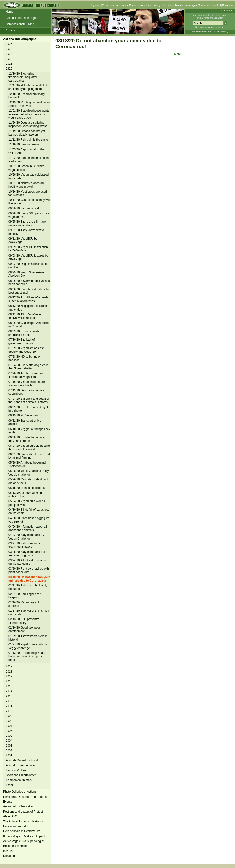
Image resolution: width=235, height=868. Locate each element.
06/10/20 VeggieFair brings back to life (29, 431)
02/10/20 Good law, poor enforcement (24, 629)
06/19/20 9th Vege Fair (23, 415)
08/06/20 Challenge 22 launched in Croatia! (29, 325)
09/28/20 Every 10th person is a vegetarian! (29, 215)
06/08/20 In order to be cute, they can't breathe (27, 439)
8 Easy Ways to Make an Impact (24, 836)
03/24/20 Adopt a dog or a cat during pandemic (27, 562)
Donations (228, 5)
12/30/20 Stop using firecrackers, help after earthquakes (23, 77)
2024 (9, 49)
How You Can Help (15, 826)
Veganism (96, 5)
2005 (9, 736)
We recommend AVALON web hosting (210, 31)
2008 (9, 721)
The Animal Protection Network (23, 821)
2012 (9, 701)
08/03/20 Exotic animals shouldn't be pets (24, 333)
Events (8, 802)
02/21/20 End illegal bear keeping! (25, 596)
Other (9, 785)
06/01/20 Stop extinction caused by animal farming (29, 456)
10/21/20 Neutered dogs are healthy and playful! (27, 185)
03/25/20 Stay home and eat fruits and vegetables (27, 554)
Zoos (143, 5)
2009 (9, 716)
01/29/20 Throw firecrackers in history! (28, 638)
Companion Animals (172, 5)
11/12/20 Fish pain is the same (28, 140)
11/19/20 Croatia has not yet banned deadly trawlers (27, 133)
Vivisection (108, 5)
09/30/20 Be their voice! (24, 208)
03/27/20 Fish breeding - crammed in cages (24, 545)
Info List (217, 5)
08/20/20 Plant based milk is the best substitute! (29, 291)
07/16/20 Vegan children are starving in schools (27, 383)
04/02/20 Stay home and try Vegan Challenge (26, 537)
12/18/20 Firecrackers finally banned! (27, 96)
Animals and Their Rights (22, 18)
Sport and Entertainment (22, 775)
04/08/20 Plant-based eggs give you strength (29, 520)
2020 (9, 69)
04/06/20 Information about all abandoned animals (28, 528)
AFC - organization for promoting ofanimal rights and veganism (210, 17)
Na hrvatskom (226, 11)
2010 (9, 711)
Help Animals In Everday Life (22, 831)
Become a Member (15, 846)
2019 (9, 666)
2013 (9, 696)
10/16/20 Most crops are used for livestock (28, 193)
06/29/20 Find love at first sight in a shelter (28, 409)
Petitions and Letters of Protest (23, 812)
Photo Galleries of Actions (20, 792)
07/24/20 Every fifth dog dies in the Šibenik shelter (28, 367)
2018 (9, 672)
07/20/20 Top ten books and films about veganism (26, 375)
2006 (9, 731)
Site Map (199, 27)
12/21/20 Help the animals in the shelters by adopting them (29, 87)
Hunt (149, 5)
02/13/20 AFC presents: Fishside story (24, 621)
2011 (9, 706)
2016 (9, 681)
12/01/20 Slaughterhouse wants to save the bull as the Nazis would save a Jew (29, 114)
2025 (9, 44)
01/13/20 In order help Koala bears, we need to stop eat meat (27, 656)
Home (9, 12)
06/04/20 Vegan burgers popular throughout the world (29, 447)
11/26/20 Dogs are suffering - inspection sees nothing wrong (28, 124)
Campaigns (191, 5)
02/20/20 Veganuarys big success (25, 604)
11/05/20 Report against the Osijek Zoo (26, 151)
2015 (9, 686)
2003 (9, 746)
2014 (9, 691)
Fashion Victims (16, 770)
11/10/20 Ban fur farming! (25, 144)
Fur (117, 5)
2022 (9, 59)
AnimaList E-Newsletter (18, 806)
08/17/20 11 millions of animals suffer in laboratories (28, 299)
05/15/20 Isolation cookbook (27, 488)
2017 (9, 676)
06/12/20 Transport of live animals (25, 422)
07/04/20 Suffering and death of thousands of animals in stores (29, 400)
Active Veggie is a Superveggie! (24, 841)
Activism (11, 31)
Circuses (134, 5)
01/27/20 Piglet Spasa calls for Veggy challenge (28, 646)
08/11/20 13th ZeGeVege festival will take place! (25, 316)
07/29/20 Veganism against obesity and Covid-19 (26, 350)
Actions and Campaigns (20, 39)
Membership (205, 5)
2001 (9, 755)
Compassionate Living (20, 24)
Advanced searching (215, 27)
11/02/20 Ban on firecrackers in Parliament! (29, 160)
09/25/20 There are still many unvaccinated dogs (27, 223)
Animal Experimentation (21, 765)
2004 (9, 741)
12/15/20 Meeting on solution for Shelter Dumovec (29, 104)
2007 (9, 726)
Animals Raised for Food (22, 760)
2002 (9, 751)
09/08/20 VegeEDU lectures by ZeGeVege (28, 257)
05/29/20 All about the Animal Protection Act (27, 464)
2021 (9, 64)
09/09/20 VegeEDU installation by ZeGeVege (28, 249)
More (178, 54)
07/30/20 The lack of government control (22, 341)
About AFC (10, 816)
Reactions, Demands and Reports (25, 797)
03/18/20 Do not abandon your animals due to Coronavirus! (29, 579)
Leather (124, 5)
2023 (9, 54)
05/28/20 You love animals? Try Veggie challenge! (29, 473)
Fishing (157, 5)
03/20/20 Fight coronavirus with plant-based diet (29, 570)
